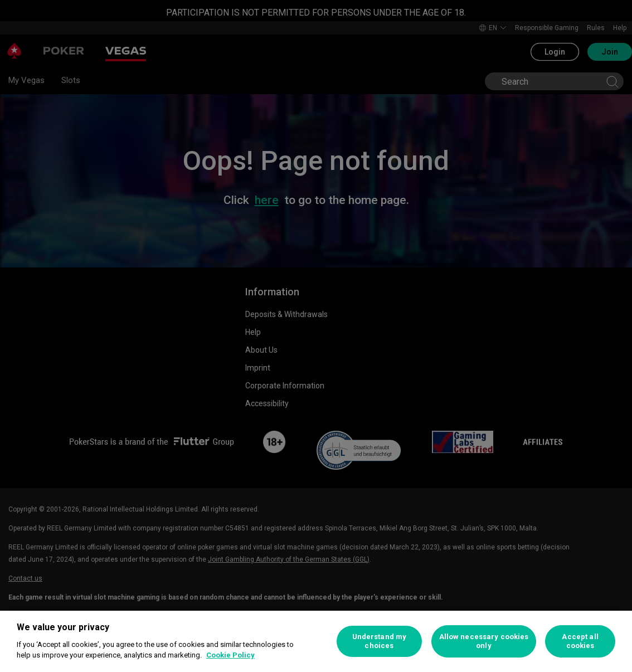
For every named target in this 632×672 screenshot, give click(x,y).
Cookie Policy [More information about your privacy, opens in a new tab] (230, 655)
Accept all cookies (580, 641)
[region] (316, 641)
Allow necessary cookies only (484, 641)
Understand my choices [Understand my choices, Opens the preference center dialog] (380, 641)
